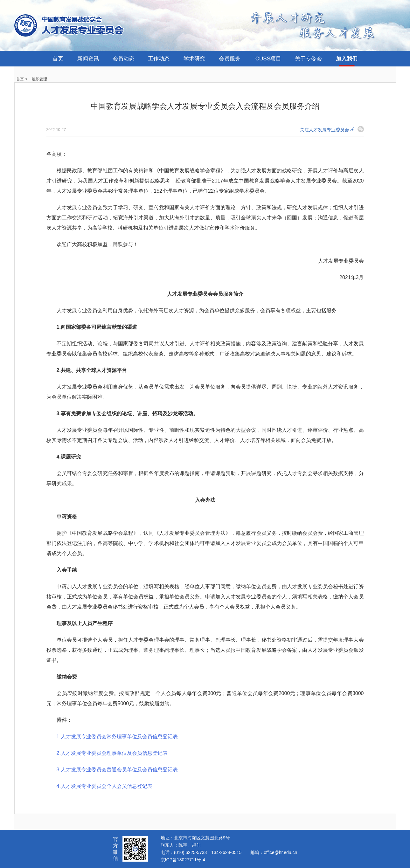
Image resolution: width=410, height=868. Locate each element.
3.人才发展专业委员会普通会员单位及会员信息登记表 (117, 770)
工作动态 (159, 59)
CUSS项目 (268, 59)
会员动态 (123, 59)
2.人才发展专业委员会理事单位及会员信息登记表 (112, 753)
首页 (58, 59)
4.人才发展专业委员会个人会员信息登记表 (104, 786)
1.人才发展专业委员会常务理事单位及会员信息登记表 (117, 737)
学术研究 (194, 59)
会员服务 (230, 59)
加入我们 (347, 59)
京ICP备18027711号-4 (183, 860)
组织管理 (39, 79)
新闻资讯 (88, 59)
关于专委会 (308, 59)
